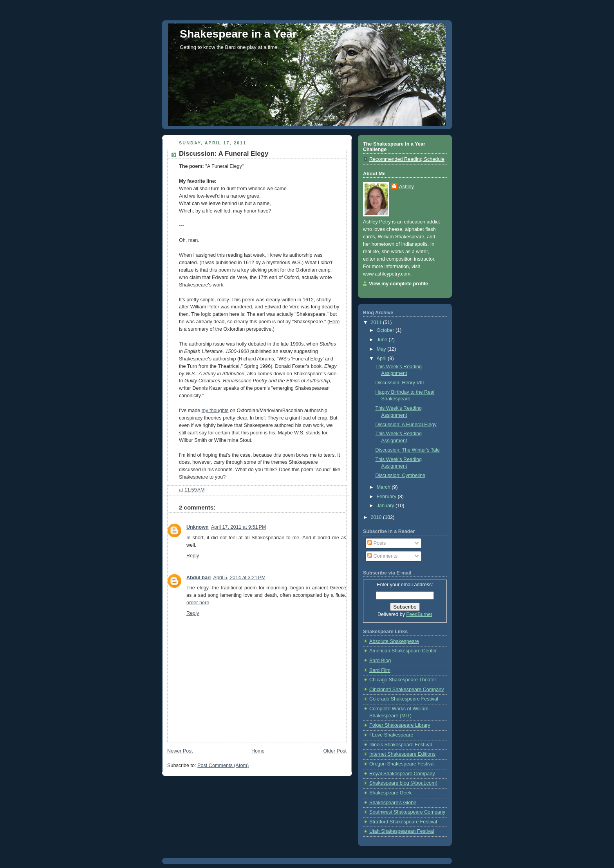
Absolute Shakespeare (394, 641)
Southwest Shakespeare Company (407, 812)
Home (258, 751)
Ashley (406, 187)
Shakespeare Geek (390, 793)
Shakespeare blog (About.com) (403, 783)
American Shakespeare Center (403, 651)
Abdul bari (199, 578)
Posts (377, 543)
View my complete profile (398, 284)
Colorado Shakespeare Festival (404, 699)
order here (198, 603)
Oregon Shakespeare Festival (402, 764)
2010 (377, 517)
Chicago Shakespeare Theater (403, 680)
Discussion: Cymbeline (401, 475)
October (386, 330)
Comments (382, 556)
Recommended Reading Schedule (407, 159)
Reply (193, 556)
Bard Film (380, 670)
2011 (377, 322)
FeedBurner (420, 614)
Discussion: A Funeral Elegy (406, 425)
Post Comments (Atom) (223, 765)
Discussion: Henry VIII (400, 383)
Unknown (198, 527)
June (383, 340)
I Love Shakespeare (391, 735)
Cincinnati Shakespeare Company (407, 690)
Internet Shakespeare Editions (402, 754)
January (386, 506)
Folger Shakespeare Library (400, 725)
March (384, 487)
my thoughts (215, 411)
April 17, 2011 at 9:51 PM (239, 527)
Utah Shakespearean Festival (402, 831)
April (382, 358)
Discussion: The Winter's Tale (408, 450)
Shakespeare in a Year (238, 34)
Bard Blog (380, 661)
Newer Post (180, 751)
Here (334, 322)
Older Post (335, 751)
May (382, 349)
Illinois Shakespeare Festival (401, 745)
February (387, 497)
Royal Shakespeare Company (402, 774)
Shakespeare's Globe (393, 803)
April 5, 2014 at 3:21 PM (239, 578)
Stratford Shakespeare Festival (403, 822)
